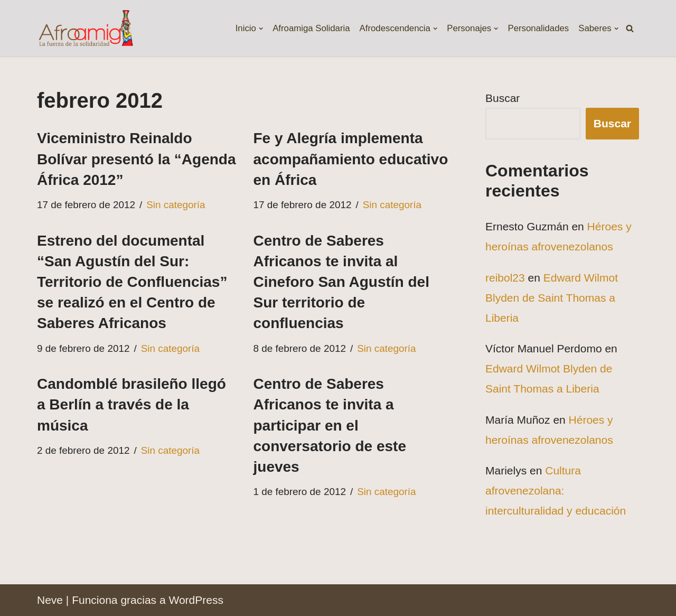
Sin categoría (176, 205)
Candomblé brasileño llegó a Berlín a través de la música (132, 404)
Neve (50, 600)
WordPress (196, 600)
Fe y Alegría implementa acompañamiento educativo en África (351, 159)
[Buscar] (630, 28)
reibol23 (505, 278)
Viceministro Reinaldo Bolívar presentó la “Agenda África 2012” (137, 159)
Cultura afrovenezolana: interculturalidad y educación (556, 491)
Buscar (503, 98)
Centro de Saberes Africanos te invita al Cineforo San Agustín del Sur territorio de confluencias (341, 282)
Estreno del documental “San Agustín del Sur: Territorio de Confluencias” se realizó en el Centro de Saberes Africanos (132, 282)
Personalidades (538, 28)
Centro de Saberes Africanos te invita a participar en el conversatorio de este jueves (330, 425)
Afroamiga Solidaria (311, 28)
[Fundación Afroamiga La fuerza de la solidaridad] (86, 28)
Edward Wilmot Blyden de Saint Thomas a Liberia (552, 298)
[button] (260, 28)
